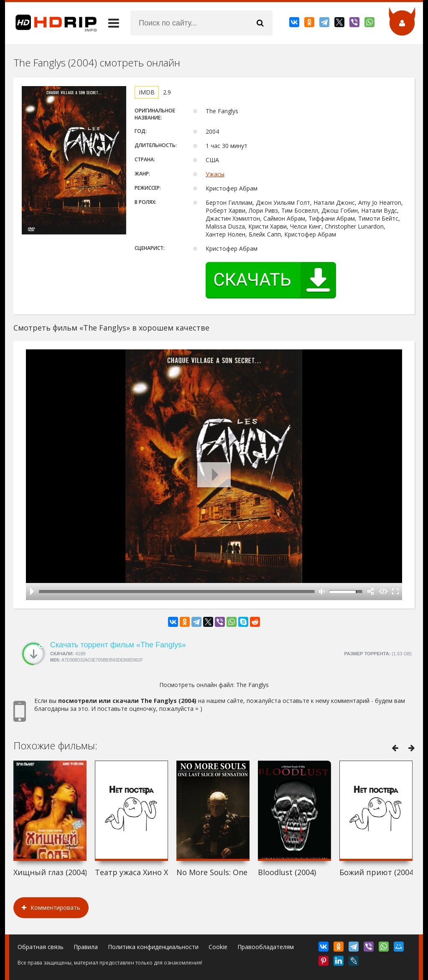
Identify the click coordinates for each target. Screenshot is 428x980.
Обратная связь (41, 947)
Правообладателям (266, 947)
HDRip (51, 23)
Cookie (218, 947)
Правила (86, 947)
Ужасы (215, 174)
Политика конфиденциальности (153, 947)
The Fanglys (252, 685)
